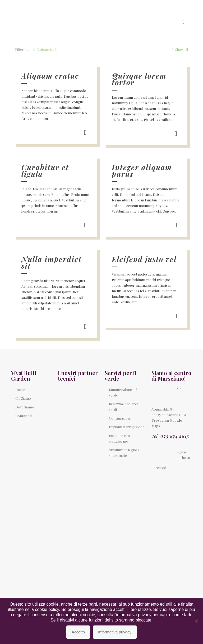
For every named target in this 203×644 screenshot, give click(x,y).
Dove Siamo (25, 407)
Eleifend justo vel (144, 259)
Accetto (78, 632)
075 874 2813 (175, 436)
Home (20, 389)
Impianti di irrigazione (127, 427)
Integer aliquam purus (142, 171)
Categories (45, 49)
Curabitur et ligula (45, 171)
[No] (196, 621)
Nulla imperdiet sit (52, 262)
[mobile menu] (183, 21)
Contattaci (24, 416)
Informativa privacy (115, 632)
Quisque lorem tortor (139, 79)
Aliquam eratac (50, 76)
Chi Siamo (23, 398)
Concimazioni (120, 418)
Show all (179, 49)
